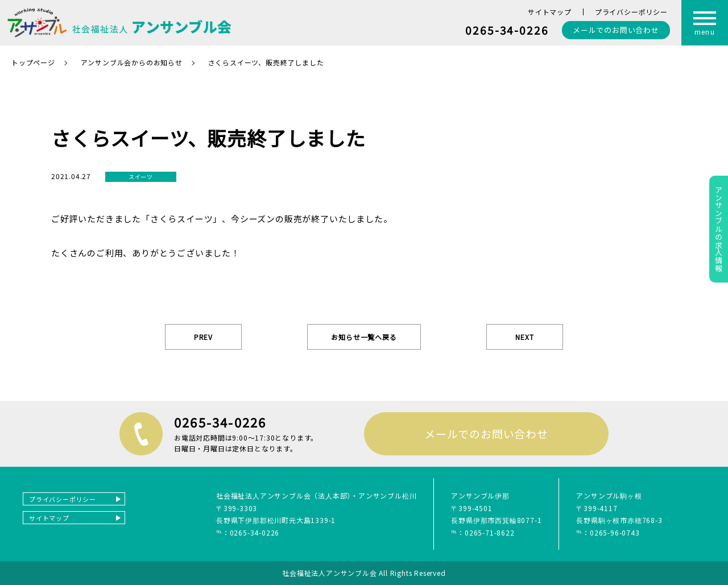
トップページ (33, 62)
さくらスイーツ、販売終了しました (266, 62)
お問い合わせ (616, 30)
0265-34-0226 (507, 30)
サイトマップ (550, 12)
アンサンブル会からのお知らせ (132, 62)
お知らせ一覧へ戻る (364, 337)
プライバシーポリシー (631, 12)
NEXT (524, 337)
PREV (203, 337)
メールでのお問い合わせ (486, 433)
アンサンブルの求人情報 (719, 229)
